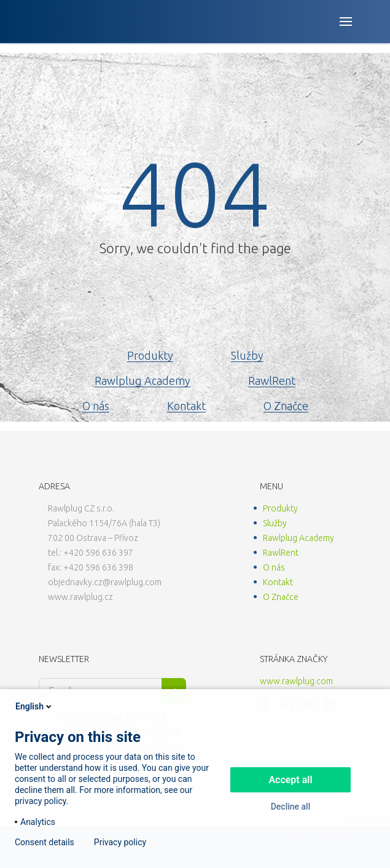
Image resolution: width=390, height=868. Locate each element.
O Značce (286, 406)
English (34, 706)
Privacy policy (120, 842)
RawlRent (272, 381)
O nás (96, 406)
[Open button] (346, 22)
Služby (247, 355)
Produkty (150, 355)
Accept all (290, 780)
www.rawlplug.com (296, 681)
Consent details (45, 842)
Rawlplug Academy (142, 381)
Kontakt (186, 406)
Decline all (291, 807)
